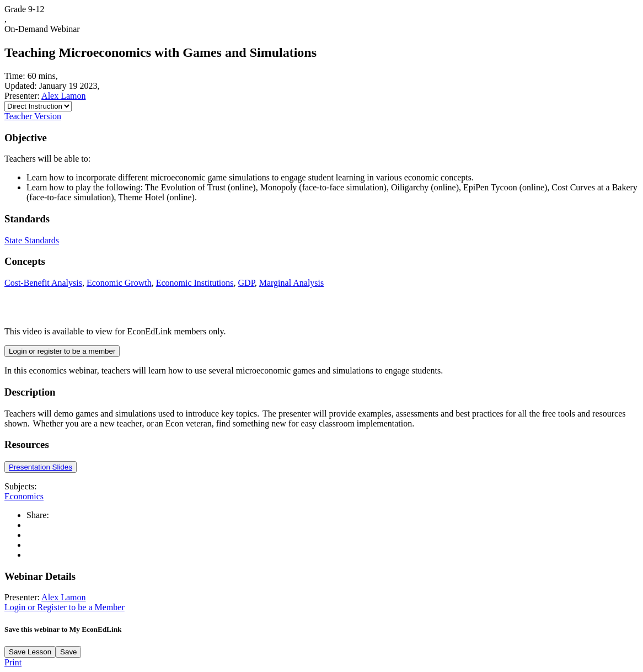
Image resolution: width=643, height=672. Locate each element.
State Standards (32, 240)
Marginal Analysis (291, 283)
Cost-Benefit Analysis (43, 283)
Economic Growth (119, 283)
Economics (24, 496)
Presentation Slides (41, 467)
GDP (247, 283)
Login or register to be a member (62, 351)
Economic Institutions (195, 283)
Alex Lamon (63, 96)
